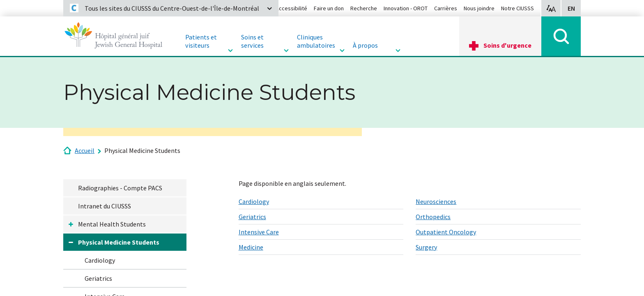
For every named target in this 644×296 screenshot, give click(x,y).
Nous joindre (479, 8)
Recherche (364, 8)
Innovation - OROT (406, 8)
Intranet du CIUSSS (105, 206)
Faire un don (329, 8)
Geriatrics (98, 278)
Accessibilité (291, 8)
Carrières (446, 8)
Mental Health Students (112, 224)
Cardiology (100, 260)
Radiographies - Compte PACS (120, 188)
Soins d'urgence (507, 45)
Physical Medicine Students (142, 150)
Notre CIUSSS (517, 8)
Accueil (85, 150)
